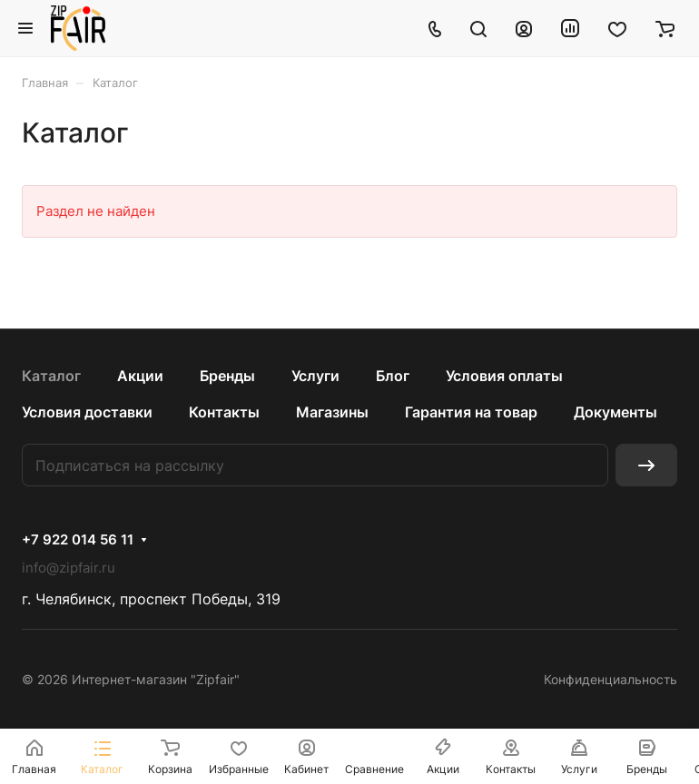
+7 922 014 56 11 (78, 540)
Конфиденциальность (610, 679)
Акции (140, 376)
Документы (615, 412)
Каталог (51, 376)
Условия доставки (87, 412)
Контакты (224, 412)
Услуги (315, 376)
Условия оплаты (504, 376)
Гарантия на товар (471, 412)
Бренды (227, 376)
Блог (393, 376)
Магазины (332, 412)
